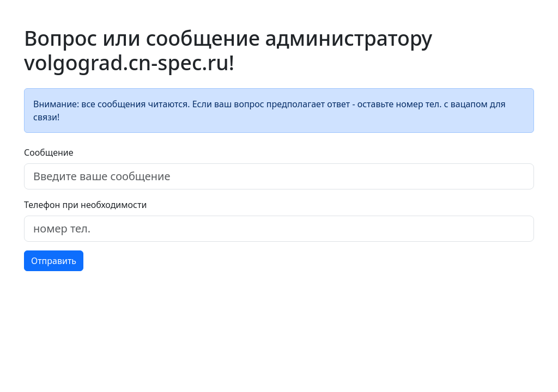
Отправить (54, 261)
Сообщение (49, 152)
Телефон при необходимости (85, 205)
